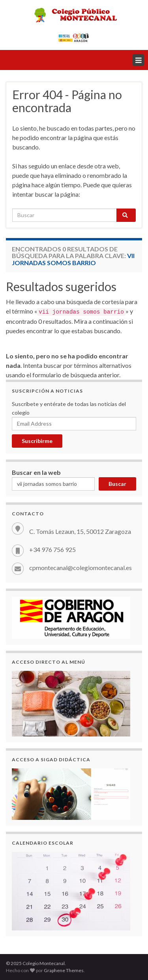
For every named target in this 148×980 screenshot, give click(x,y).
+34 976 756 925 (52, 549)
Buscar (117, 484)
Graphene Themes (64, 970)
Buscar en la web (36, 472)
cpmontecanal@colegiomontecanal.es (81, 568)
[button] (138, 60)
